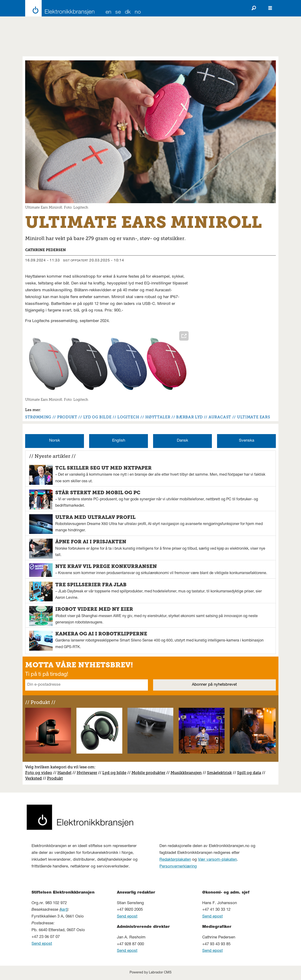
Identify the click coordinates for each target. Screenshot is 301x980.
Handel (64, 773)
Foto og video (39, 773)
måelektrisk (221, 773)
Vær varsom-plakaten (217, 860)
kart (64, 910)
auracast (220, 417)
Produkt (55, 778)
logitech (128, 417)
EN (109, 13)
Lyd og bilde (114, 773)
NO (138, 13)
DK (128, 13)
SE (118, 13)
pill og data (250, 773)
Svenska (247, 441)
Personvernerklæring (178, 867)
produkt (67, 417)
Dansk (182, 441)
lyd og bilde (97, 417)
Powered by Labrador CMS (150, 973)
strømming (38, 417)
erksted (35, 778)
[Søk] (254, 8)
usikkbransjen (188, 773)
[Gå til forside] (58, 8)
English (119, 441)
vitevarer (89, 773)
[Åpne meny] (270, 8)
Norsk (55, 441)
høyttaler (158, 417)
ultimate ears (253, 417)
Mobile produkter (148, 773)
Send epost (42, 944)
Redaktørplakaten (175, 860)
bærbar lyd (189, 417)
